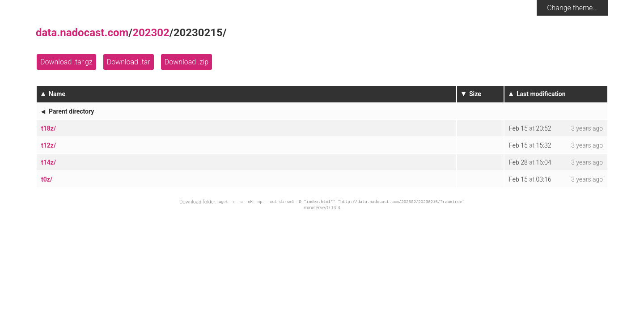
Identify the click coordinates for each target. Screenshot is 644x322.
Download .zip (186, 62)
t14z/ (49, 162)
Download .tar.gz (66, 62)
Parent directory (71, 111)
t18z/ (49, 128)
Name (57, 94)
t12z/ (49, 145)
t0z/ (47, 179)
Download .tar (129, 62)
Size (475, 94)
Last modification (541, 94)
